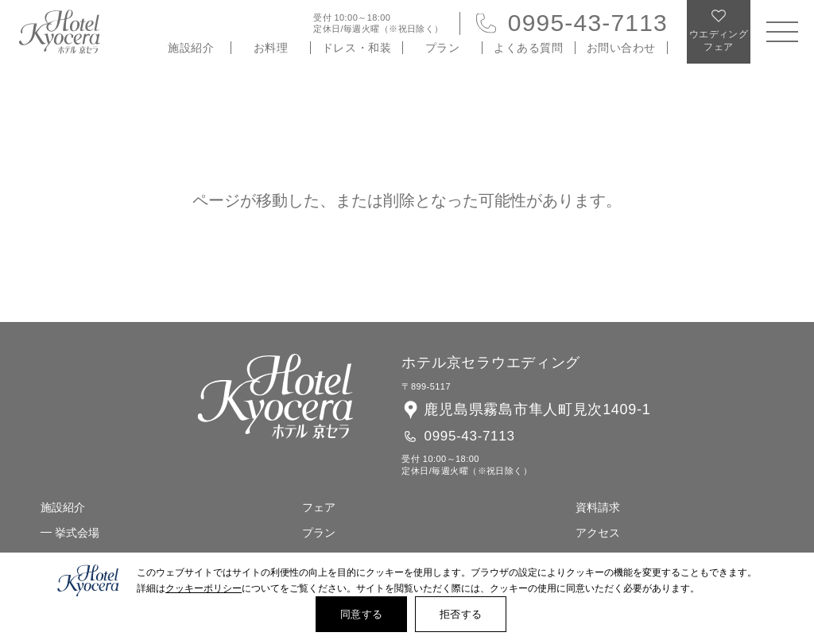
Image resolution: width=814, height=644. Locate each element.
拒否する (461, 614)
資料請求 (598, 507)
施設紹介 (191, 48)
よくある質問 (528, 48)
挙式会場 (77, 533)
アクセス (598, 533)
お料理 (271, 48)
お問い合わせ (621, 48)
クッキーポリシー (203, 588)
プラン (443, 48)
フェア (319, 507)
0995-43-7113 (588, 23)
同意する (361, 614)
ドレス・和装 (357, 48)
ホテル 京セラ (60, 32)
